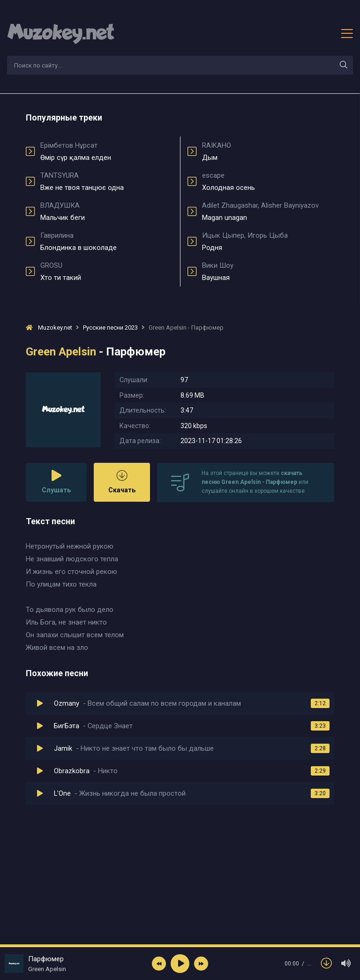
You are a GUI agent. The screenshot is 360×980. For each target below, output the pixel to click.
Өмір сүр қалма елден (107, 151)
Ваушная (268, 271)
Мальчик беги (107, 211)
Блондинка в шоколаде (107, 241)
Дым (268, 151)
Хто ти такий (107, 271)
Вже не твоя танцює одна (107, 181)
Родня (268, 241)
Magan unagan (268, 211)
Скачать (122, 482)
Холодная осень (268, 181)
